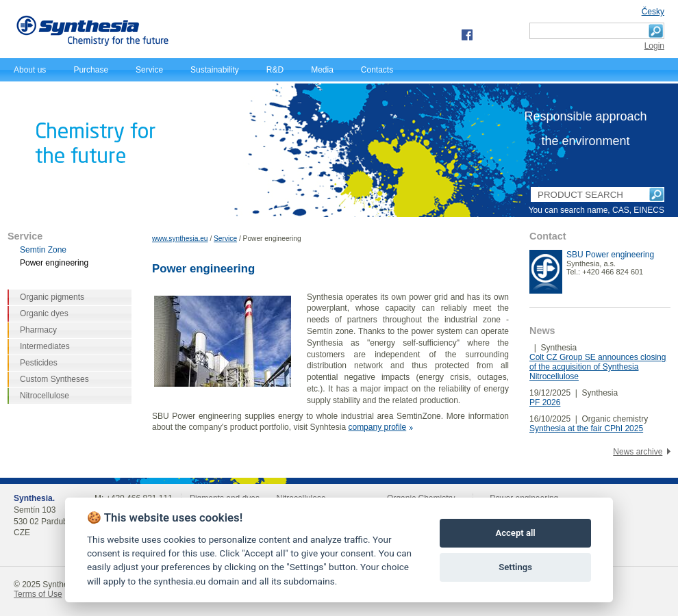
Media (322, 70)
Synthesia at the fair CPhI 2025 (586, 428)
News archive (638, 452)
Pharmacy (38, 330)
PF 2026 (545, 402)
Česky (653, 12)
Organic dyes (44, 313)
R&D (275, 70)
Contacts (377, 70)
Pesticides (39, 363)
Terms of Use (38, 594)
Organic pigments (52, 297)
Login (654, 46)
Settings (515, 567)
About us (30, 70)
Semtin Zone (43, 250)
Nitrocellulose (45, 396)
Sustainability (215, 70)
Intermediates (45, 346)
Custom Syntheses (54, 379)
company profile (377, 427)
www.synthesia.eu (180, 239)
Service (149, 70)
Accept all (515, 533)
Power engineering (54, 263)
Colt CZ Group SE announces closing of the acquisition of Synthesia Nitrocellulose (598, 367)
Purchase (91, 70)
